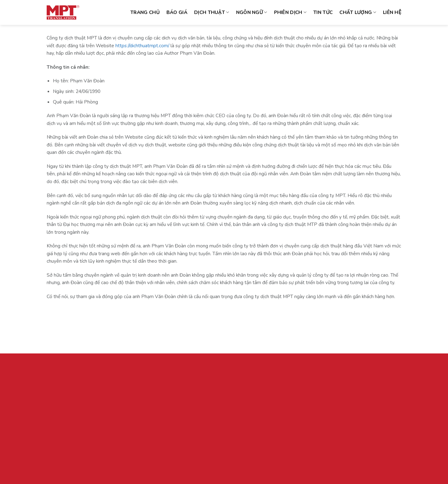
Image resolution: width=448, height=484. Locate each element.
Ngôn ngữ (252, 12)
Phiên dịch (290, 12)
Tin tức (323, 12)
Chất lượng (358, 12)
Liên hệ (392, 12)
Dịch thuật (212, 12)
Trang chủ (145, 12)
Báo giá (177, 12)
